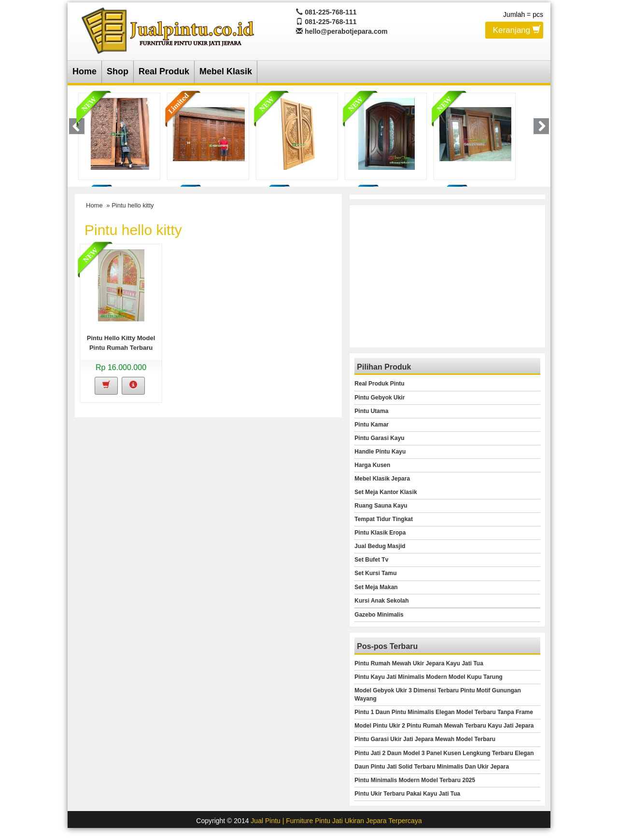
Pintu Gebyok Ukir (379, 398)
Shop (118, 71)
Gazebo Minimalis (379, 615)
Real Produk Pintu (379, 384)
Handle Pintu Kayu (380, 452)
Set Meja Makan (376, 587)
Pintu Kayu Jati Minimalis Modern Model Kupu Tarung (428, 677)
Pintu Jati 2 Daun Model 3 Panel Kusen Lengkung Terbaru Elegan (444, 753)
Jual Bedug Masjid (380, 546)
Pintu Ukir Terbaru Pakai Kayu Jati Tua (407, 794)
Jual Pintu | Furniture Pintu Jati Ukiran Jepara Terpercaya (336, 821)
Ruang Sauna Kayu (381, 506)
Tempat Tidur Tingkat (384, 519)
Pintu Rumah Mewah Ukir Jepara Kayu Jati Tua (419, 663)
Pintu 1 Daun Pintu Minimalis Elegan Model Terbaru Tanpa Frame (444, 712)
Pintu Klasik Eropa (380, 533)
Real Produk (164, 71)
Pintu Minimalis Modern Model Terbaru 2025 (415, 780)
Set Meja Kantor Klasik (386, 492)
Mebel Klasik (226, 71)
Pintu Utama (371, 411)
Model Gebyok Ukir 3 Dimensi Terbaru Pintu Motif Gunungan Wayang (437, 695)
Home (84, 71)
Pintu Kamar (372, 425)
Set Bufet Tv (371, 560)
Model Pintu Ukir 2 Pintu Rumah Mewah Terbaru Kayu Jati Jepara (444, 726)
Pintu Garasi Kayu (379, 438)
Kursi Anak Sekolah (381, 601)
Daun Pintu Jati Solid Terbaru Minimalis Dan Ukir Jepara (432, 767)
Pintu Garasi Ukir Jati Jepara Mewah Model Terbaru (425, 739)
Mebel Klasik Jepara (382, 479)
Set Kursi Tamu (375, 573)
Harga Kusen (372, 465)
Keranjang (517, 30)
